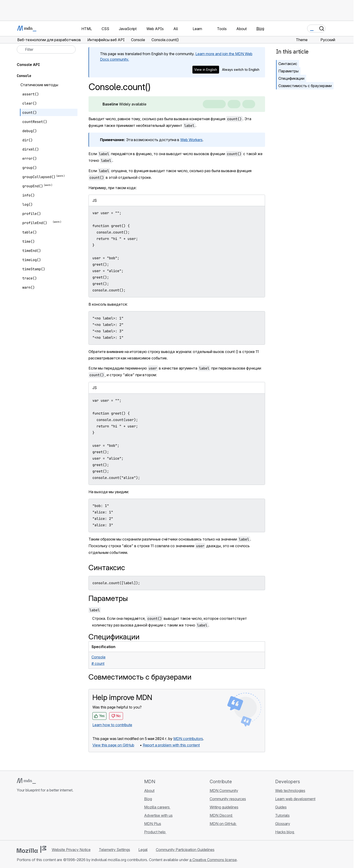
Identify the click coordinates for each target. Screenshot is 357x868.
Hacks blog (285, 832)
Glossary (283, 824)
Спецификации (291, 78)
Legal (143, 850)
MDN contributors (188, 739)
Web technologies (290, 791)
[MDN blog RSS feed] (53, 817)
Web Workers (191, 140)
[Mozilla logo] (31, 849)
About (149, 791)
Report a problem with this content (171, 745)
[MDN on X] (36, 817)
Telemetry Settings (114, 850)
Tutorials (282, 815)
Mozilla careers (157, 807)
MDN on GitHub (223, 824)
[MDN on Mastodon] (44, 817)
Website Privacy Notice (71, 850)
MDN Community (224, 791)
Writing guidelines (224, 807)
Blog (260, 28)
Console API (28, 65)
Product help (155, 832)
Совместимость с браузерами (305, 86)
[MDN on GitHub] (20, 817)
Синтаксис (288, 64)
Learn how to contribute (112, 725)
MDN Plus (153, 824)
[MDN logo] (26, 781)
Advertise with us (158, 815)
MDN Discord (221, 815)
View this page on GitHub (113, 745)
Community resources (228, 799)
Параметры (288, 71)
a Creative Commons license (213, 860)
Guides (281, 807)
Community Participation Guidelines (185, 850)
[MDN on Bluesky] (28, 817)
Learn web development (295, 799)
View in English (206, 70)
